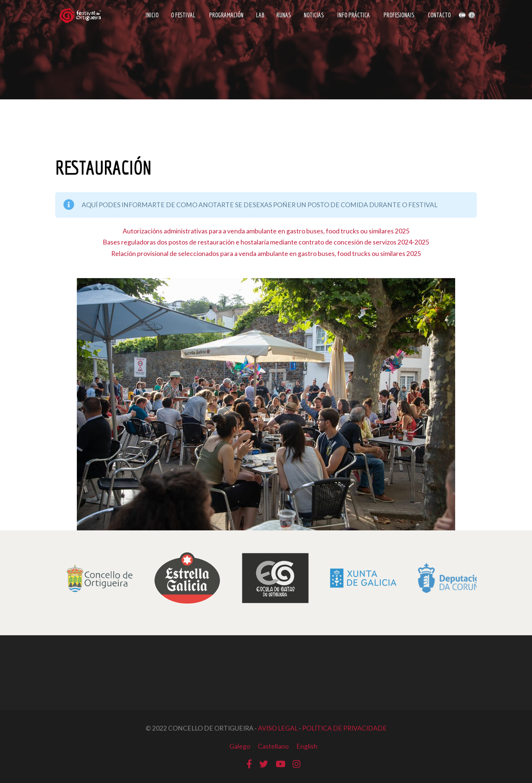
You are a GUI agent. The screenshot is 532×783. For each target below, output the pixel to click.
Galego (240, 746)
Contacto (439, 16)
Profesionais (399, 16)
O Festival (183, 16)
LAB (260, 16)
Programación (226, 16)
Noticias (313, 16)
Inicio (152, 16)
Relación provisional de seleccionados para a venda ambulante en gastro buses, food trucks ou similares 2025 (266, 254)
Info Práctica (353, 16)
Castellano (273, 746)
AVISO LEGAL (278, 728)
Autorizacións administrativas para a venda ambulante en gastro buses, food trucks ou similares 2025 (266, 231)
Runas (284, 16)
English (307, 746)
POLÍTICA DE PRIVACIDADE (345, 728)
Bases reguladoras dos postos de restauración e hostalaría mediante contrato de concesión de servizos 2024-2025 (266, 242)
